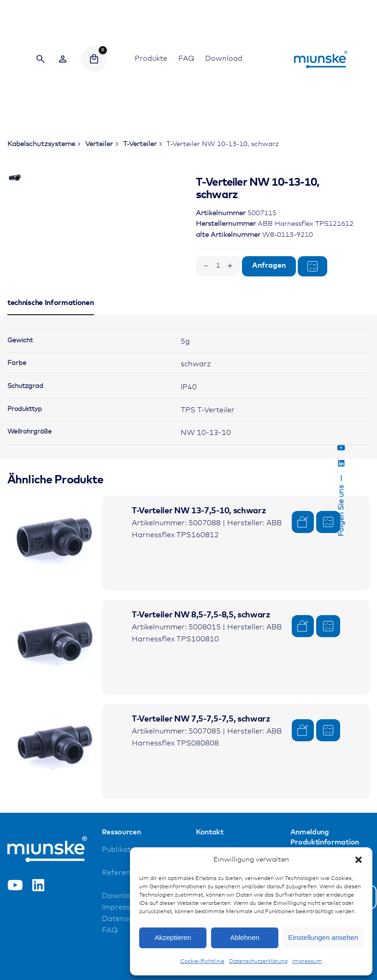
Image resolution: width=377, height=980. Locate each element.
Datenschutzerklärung (258, 962)
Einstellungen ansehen (323, 937)
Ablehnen (244, 937)
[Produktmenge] (218, 266)
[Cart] (94, 59)
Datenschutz (125, 977)
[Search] (41, 59)
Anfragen (269, 266)
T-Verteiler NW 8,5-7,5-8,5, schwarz (201, 673)
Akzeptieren (173, 937)
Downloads (122, 954)
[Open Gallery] (128, 213)
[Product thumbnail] (55, 600)
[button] (359, 860)
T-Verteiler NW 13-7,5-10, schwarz (199, 568)
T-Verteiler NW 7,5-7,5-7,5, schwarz (201, 777)
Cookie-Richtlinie (202, 962)
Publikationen (126, 907)
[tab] (51, 372)
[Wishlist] (63, 59)
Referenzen (123, 930)
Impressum (307, 962)
